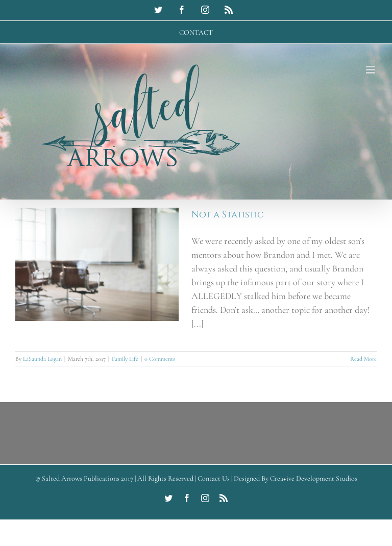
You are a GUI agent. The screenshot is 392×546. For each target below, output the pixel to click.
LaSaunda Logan (42, 359)
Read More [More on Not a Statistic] (363, 359)
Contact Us (214, 478)
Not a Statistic (228, 215)
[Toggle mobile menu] (371, 70)
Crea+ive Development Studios (314, 478)
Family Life (125, 359)
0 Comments (160, 359)
